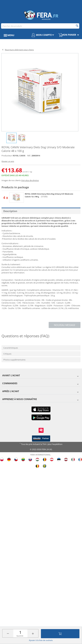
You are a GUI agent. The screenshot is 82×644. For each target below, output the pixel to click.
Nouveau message (65, 325)
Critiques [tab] (7, 354)
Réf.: (29, 156)
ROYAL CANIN (19, 156)
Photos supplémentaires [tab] (14, 360)
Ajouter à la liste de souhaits (41, 640)
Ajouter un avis (8, 161)
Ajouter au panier (60, 634)
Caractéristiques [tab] (11, 348)
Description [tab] (10, 211)
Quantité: (20, 636)
